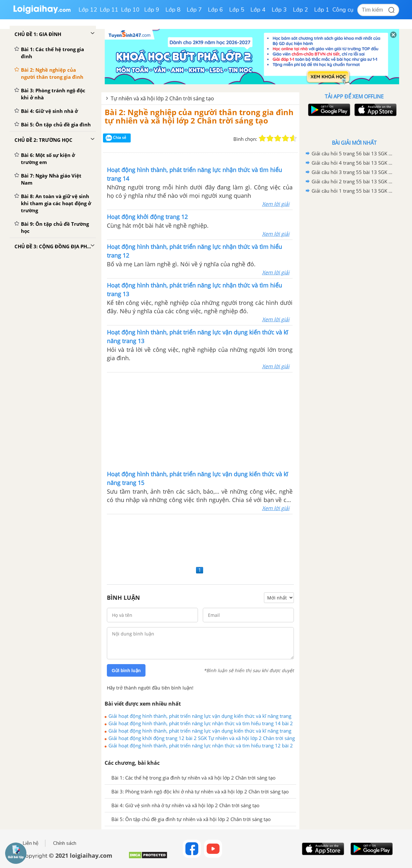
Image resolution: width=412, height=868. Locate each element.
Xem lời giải (276, 204)
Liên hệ (31, 843)
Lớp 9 (152, 10)
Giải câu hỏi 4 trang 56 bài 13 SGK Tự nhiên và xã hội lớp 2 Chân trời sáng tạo (353, 163)
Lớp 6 (215, 10)
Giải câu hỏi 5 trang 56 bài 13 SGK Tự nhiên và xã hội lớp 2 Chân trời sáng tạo (353, 153)
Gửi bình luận (126, 671)
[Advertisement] (200, 421)
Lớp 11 (109, 10)
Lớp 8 (173, 10)
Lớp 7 (194, 10)
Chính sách (65, 843)
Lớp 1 (322, 10)
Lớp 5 (237, 10)
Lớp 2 (300, 10)
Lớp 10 (130, 10)
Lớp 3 (279, 10)
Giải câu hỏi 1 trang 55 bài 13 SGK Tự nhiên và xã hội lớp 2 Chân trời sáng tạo (353, 191)
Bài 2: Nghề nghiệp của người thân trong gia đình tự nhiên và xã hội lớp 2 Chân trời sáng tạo (199, 116)
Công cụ (343, 10)
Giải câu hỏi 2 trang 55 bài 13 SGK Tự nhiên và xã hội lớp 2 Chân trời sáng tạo (353, 181)
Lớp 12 (88, 10)
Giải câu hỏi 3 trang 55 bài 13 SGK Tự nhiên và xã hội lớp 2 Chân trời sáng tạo (353, 172)
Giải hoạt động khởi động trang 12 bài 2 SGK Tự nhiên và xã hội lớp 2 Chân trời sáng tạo (202, 738)
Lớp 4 (258, 10)
